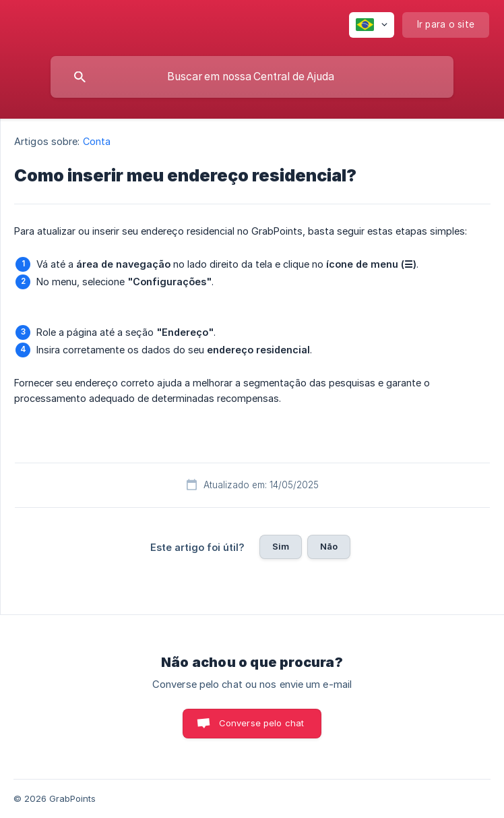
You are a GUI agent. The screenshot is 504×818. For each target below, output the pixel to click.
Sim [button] (281, 546)
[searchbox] (252, 77)
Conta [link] (97, 141)
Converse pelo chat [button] (262, 723)
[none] (372, 25)
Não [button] (329, 546)
